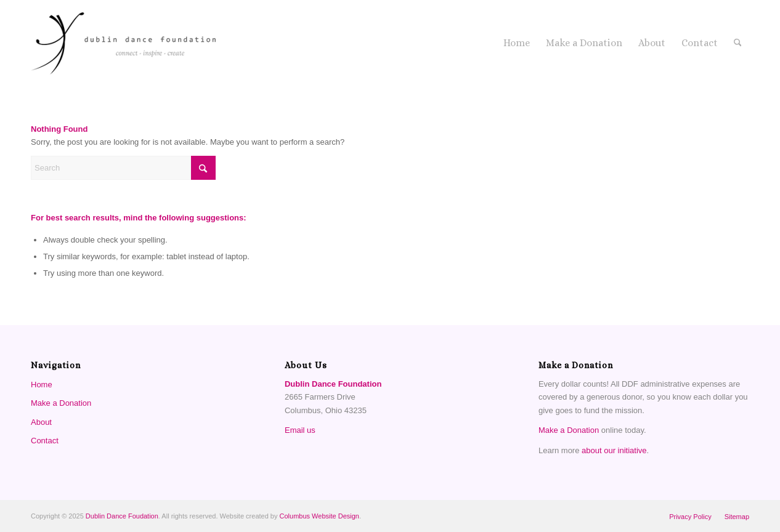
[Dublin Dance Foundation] (123, 43)
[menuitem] (517, 43)
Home (42, 385)
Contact (45, 441)
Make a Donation (61, 403)
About (41, 422)
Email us (300, 430)
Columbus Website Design (319, 516)
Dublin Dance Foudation (122, 516)
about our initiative (614, 450)
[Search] (738, 43)
